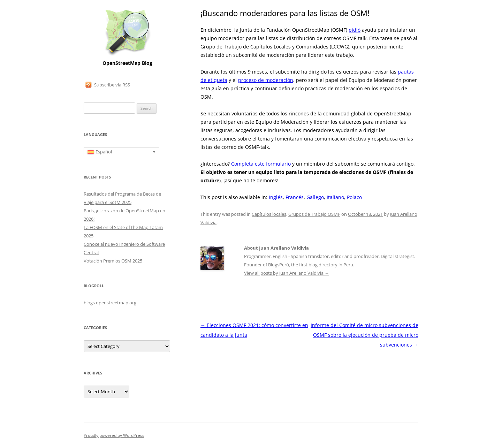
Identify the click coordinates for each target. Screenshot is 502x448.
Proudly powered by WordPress (114, 435)
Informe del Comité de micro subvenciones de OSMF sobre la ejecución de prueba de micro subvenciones (364, 335)
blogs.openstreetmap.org (110, 303)
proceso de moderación (266, 80)
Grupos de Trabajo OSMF (314, 214)
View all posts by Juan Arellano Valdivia (287, 273)
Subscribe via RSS (112, 85)
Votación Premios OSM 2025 (113, 261)
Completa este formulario (261, 164)
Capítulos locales (269, 214)
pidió (355, 30)
